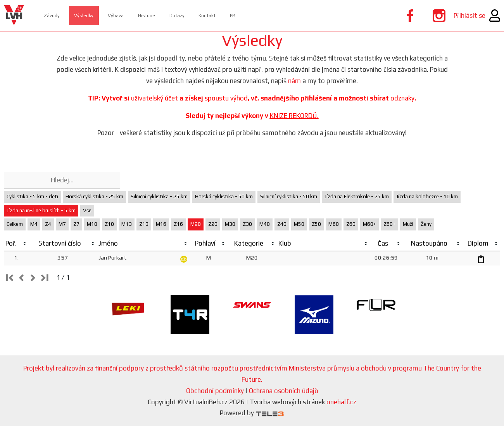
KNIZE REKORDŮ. (294, 116)
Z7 (76, 224)
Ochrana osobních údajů (284, 391)
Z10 (109, 224)
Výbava (128, 15)
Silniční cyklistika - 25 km (159, 197)
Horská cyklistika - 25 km (94, 197)
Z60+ (389, 224)
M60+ (369, 224)
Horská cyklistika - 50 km (224, 197)
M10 (92, 224)
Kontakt (232, 15)
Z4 (48, 224)
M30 (230, 224)
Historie (162, 15)
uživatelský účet (154, 98)
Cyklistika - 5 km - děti (32, 197)
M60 (334, 224)
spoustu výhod (226, 98)
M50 (299, 224)
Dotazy (197, 15)
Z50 (316, 224)
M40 (265, 224)
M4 (34, 224)
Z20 (213, 224)
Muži (408, 224)
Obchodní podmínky (215, 391)
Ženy (426, 224)
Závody (56, 15)
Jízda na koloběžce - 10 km (427, 197)
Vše (87, 210)
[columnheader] (16, 244)
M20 (196, 224)
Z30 (247, 224)
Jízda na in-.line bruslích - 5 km (41, 210)
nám (294, 81)
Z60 (351, 224)
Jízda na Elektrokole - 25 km (357, 197)
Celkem (15, 224)
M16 (161, 224)
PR (261, 15)
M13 (127, 224)
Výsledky (92, 15)
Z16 (178, 224)
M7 (62, 224)
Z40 (282, 224)
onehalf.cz (341, 402)
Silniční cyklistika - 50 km (289, 197)
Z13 (144, 224)
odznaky (402, 98)
